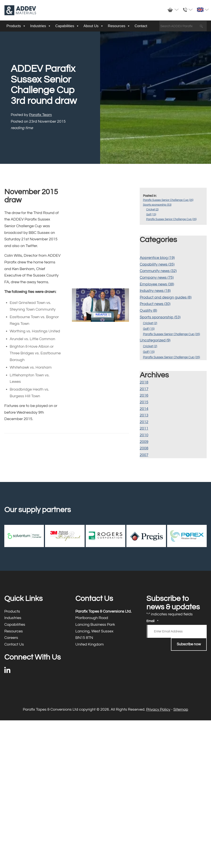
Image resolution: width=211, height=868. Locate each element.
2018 (144, 382)
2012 (144, 422)
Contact (141, 26)
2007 (144, 455)
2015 (144, 402)
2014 (144, 409)
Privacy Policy (158, 709)
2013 (144, 415)
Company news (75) (157, 278)
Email (152, 621)
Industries (41, 26)
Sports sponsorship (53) (157, 205)
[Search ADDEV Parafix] (183, 26)
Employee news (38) (157, 284)
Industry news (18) (155, 291)
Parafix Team (40, 115)
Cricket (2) (152, 210)
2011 (144, 428)
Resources (119, 26)
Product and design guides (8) (166, 297)
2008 (144, 448)
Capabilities (67, 26)
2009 (144, 442)
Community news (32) (158, 271)
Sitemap (181, 709)
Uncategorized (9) (155, 340)
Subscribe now (189, 644)
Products (16, 26)
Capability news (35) (157, 264)
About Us (94, 26)
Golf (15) (151, 214)
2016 (144, 395)
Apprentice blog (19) (157, 258)
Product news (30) (155, 304)
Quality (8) (148, 310)
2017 (144, 389)
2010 (144, 435)
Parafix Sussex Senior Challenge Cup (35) (168, 200)
